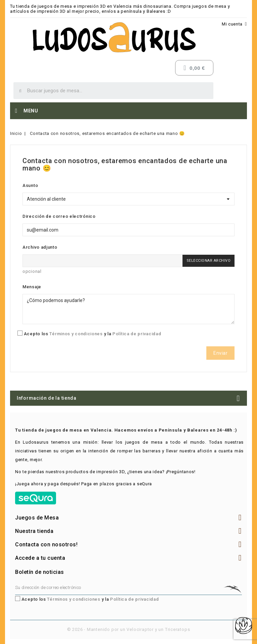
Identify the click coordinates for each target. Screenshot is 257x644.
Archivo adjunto (40, 247)
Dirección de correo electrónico (59, 216)
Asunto (30, 185)
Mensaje (32, 287)
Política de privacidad (137, 334)
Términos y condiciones (76, 334)
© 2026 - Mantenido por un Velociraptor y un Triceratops (129, 629)
